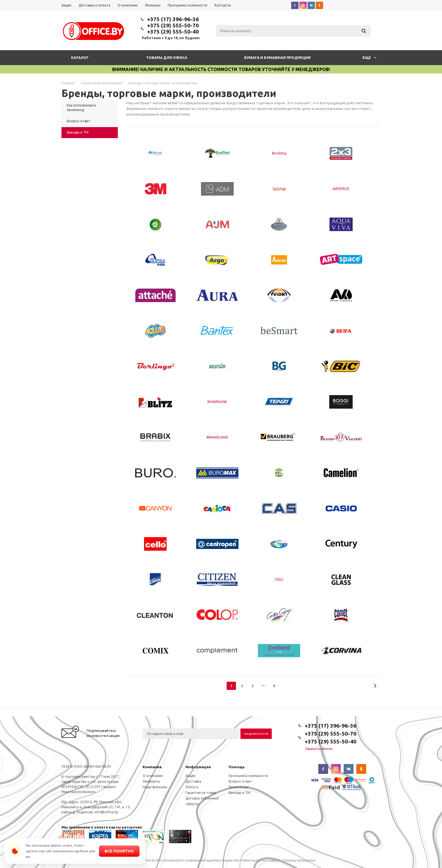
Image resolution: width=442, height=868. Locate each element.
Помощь (237, 767)
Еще (369, 57)
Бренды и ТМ (239, 793)
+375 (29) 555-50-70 (173, 25)
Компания (152, 767)
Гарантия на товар (201, 793)
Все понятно (119, 851)
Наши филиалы (155, 787)
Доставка (193, 781)
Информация (198, 767)
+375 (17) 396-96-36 (173, 19)
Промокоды (239, 787)
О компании (153, 776)
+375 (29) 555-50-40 (173, 32)
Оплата (192, 787)
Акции (190, 776)
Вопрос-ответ (240, 781)
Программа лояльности (248, 776)
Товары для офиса (167, 57)
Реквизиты (151, 781)
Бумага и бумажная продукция (277, 57)
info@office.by (106, 812)
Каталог (80, 57)
